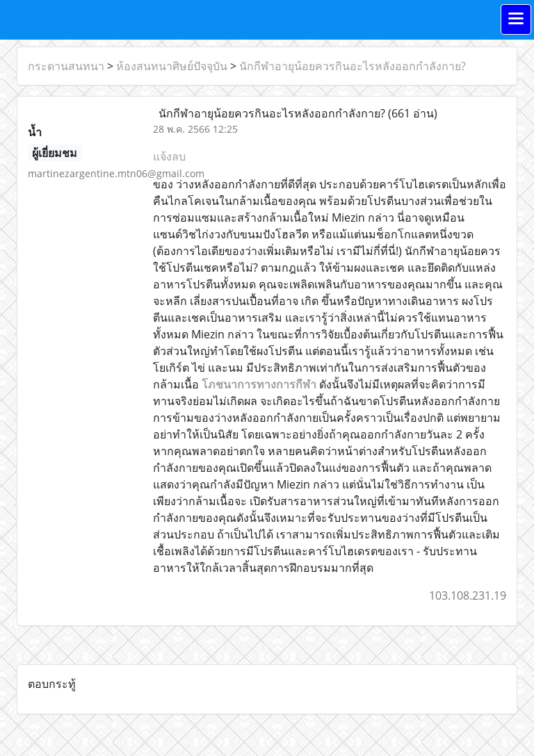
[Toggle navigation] (516, 19)
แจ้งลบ (169, 156)
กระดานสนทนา (66, 66)
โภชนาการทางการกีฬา (259, 384)
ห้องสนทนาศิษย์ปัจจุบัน (172, 66)
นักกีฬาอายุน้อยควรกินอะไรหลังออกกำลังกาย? (353, 66)
